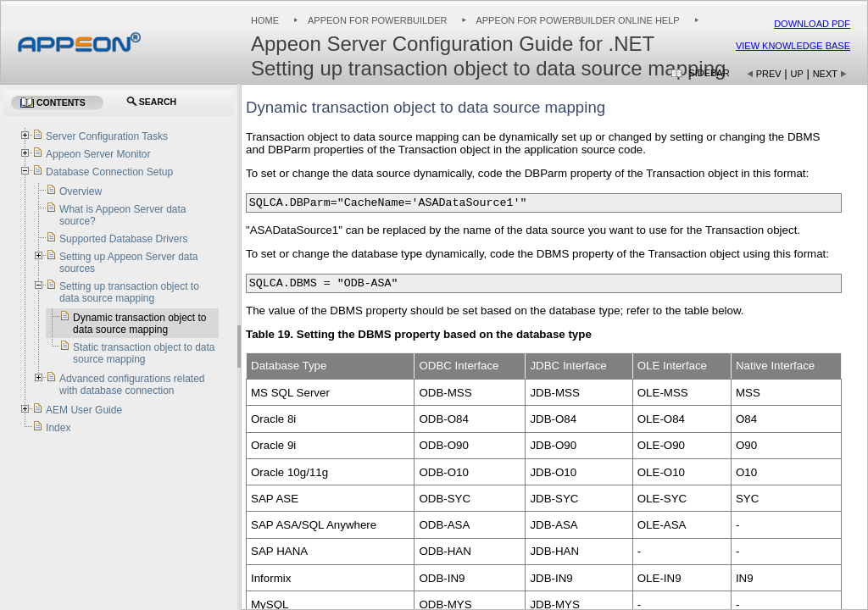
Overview (81, 191)
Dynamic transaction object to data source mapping (139, 324)
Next (825, 74)
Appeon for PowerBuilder (377, 20)
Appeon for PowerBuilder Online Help (577, 20)
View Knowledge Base (793, 46)
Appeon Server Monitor (98, 154)
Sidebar (709, 73)
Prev (769, 74)
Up (797, 74)
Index (58, 428)
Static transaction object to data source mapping (144, 353)
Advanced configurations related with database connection (132, 385)
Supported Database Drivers (123, 239)
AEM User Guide (84, 410)
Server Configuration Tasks (107, 136)
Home (265, 20)
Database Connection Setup (109, 172)
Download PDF (812, 24)
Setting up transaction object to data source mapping (129, 292)
